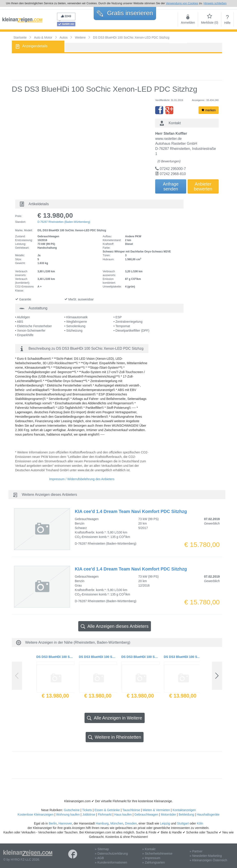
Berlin (53, 823)
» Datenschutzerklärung (111, 854)
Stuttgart (183, 823)
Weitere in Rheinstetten (115, 737)
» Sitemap (102, 849)
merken (209, 110)
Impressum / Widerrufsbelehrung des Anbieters (82, 479)
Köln (200, 823)
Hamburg (102, 823)
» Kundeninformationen (111, 862)
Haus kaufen (123, 814)
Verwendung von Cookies (182, 3)
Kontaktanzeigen (184, 810)
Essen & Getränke (107, 810)
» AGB (99, 858)
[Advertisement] (117, 67)
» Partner (196, 851)
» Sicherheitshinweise (157, 854)
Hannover (65, 823)
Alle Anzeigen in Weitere (114, 718)
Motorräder (168, 814)
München (117, 823)
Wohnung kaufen (68, 814)
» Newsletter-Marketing (206, 856)
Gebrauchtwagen (146, 814)
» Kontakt (149, 849)
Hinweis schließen (215, 3)
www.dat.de (86, 470)
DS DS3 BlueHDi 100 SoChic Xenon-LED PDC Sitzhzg (55, 657)
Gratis (125, 13)
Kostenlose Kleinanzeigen (36, 814)
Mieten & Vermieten (156, 810)
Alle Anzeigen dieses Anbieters (115, 626)
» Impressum (151, 858)
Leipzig (165, 823)
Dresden (131, 823)
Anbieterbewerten (203, 186)
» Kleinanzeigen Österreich (208, 860)
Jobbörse (89, 814)
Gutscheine (72, 810)
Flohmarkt (105, 814)
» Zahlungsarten (153, 862)
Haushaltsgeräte (208, 814)
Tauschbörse (131, 810)
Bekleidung (186, 814)
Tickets (87, 810)
